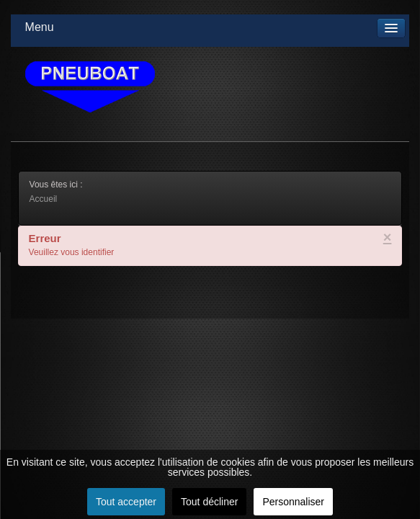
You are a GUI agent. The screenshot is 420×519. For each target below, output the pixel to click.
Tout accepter (126, 502)
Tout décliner (209, 502)
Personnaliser (293, 502)
